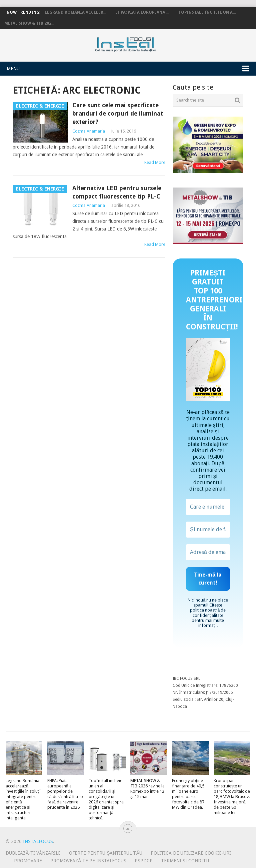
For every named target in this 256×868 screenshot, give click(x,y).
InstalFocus (140, 43)
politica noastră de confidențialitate (208, 613)
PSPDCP (144, 861)
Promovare (28, 861)
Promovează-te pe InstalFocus (88, 861)
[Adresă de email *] (208, 552)
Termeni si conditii (185, 861)
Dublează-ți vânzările (33, 853)
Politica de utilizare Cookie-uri (191, 853)
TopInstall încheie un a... (207, 12)
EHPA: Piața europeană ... (142, 12)
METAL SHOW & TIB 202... (29, 23)
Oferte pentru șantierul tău (106, 853)
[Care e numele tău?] (208, 507)
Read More (155, 162)
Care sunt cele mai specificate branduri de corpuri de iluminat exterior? (118, 113)
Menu (13, 69)
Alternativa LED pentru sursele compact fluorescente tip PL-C (117, 192)
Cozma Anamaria (89, 131)
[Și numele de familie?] (208, 530)
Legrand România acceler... (75, 12)
